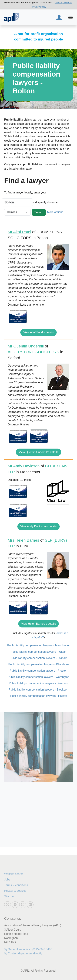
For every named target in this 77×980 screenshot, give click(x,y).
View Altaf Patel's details (38, 332)
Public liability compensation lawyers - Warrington (38, 677)
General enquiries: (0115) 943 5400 (28, 949)
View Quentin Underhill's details (38, 452)
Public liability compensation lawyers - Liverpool (39, 683)
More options (55, 212)
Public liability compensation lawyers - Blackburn (38, 664)
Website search (14, 874)
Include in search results (33, 633)
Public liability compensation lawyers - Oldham (38, 658)
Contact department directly (23, 953)
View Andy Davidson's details (38, 526)
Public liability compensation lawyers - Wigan (38, 652)
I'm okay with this (63, 3)
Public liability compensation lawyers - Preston (38, 671)
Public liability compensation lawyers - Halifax (39, 696)
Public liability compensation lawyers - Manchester (38, 645)
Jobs (7, 880)
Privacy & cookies (15, 891)
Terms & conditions (16, 885)
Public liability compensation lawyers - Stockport (38, 690)
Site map (10, 896)
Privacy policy (39, 7)
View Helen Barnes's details (39, 624)
